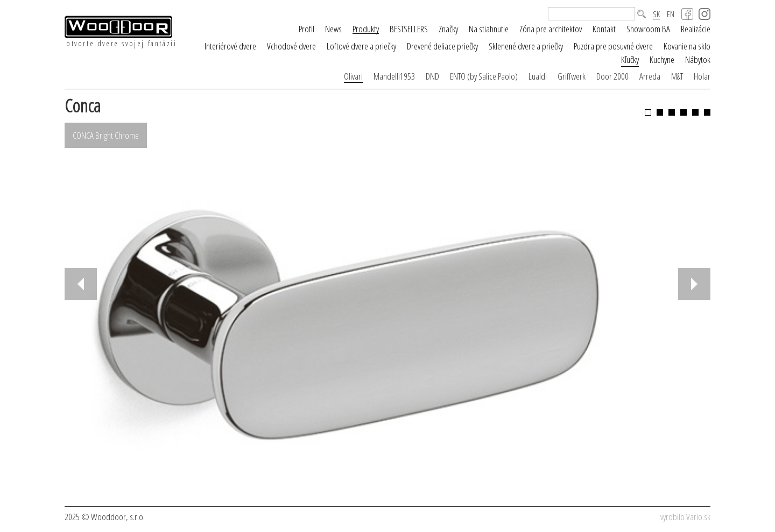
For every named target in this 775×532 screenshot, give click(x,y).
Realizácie (696, 29)
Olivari (353, 76)
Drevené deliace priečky (442, 46)
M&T (677, 76)
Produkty (366, 29)
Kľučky (630, 59)
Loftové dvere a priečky (361, 46)
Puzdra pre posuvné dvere (613, 46)
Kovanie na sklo (687, 46)
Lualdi (538, 76)
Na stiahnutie (489, 29)
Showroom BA (648, 29)
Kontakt (604, 29)
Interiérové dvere (230, 46)
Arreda (650, 76)
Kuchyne (662, 59)
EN (671, 14)
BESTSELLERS (409, 29)
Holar (702, 76)
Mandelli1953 (394, 76)
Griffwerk (572, 76)
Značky (448, 29)
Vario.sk (698, 517)
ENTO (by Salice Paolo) (484, 76)
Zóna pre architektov (551, 29)
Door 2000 (612, 76)
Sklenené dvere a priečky (526, 46)
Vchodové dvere (291, 46)
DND (432, 76)
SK (656, 15)
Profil (307, 29)
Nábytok (698, 59)
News (333, 29)
